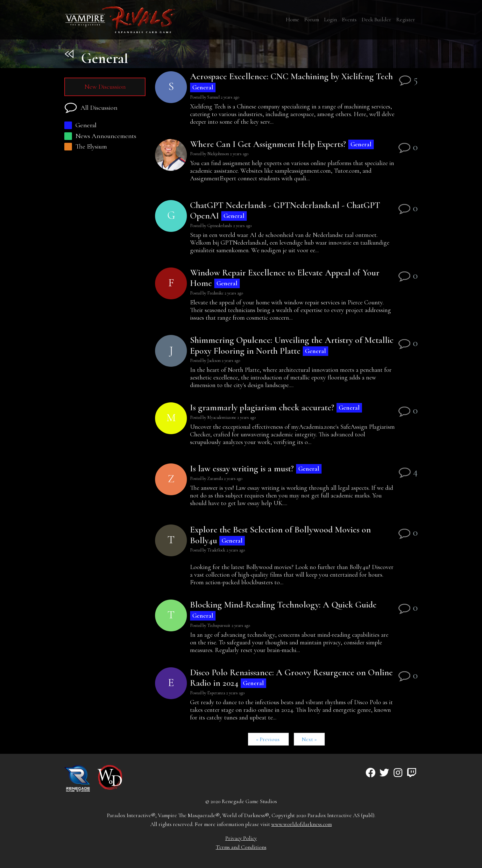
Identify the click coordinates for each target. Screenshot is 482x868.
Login (330, 20)
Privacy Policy (241, 838)
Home (293, 20)
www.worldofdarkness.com (301, 824)
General (80, 125)
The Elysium (86, 146)
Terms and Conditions (241, 847)
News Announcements (100, 136)
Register (406, 20)
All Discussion (91, 108)
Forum (312, 20)
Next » (309, 739)
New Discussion (105, 87)
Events (349, 20)
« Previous (268, 739)
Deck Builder (376, 20)
